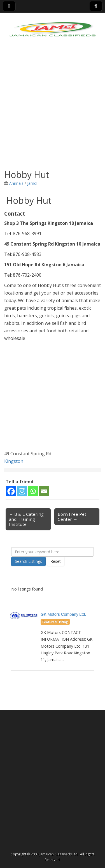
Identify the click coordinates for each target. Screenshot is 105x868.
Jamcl (32, 183)
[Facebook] (11, 491)
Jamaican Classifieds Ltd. (59, 854)
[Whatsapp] (33, 491)
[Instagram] (22, 491)
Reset (56, 561)
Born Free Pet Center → (72, 517)
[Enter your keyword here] (53, 552)
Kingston (14, 461)
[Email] (44, 491)
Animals (16, 183)
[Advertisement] (53, 109)
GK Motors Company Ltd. (63, 614)
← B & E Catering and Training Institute (26, 519)
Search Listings (28, 561)
